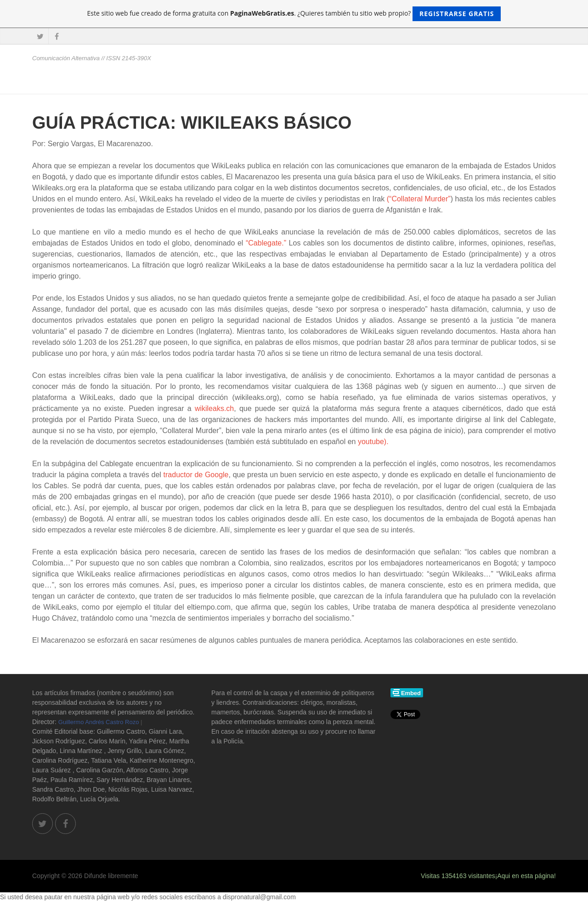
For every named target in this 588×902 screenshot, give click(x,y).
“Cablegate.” (266, 243)
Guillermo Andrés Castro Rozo (99, 722)
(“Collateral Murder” (419, 199)
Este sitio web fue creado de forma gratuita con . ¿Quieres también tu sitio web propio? (294, 14)
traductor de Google (196, 475)
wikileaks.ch (214, 408)
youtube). (373, 442)
